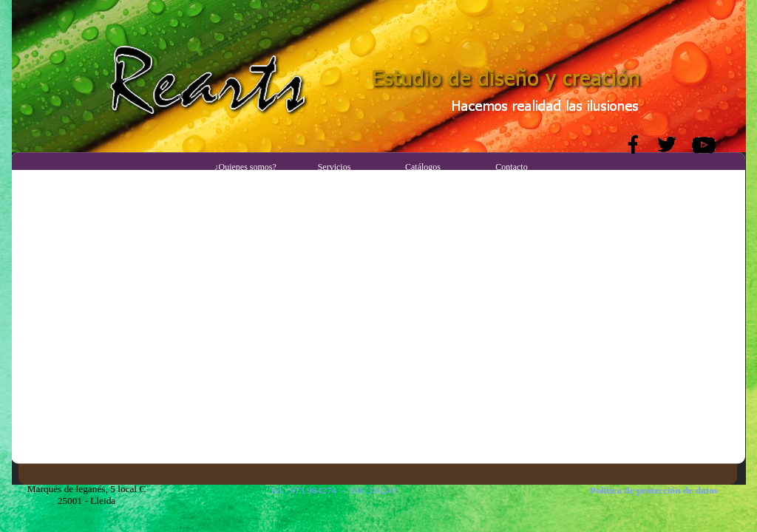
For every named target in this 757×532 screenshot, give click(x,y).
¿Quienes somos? (245, 167)
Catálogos (423, 167)
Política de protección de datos (654, 490)
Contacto (511, 167)
